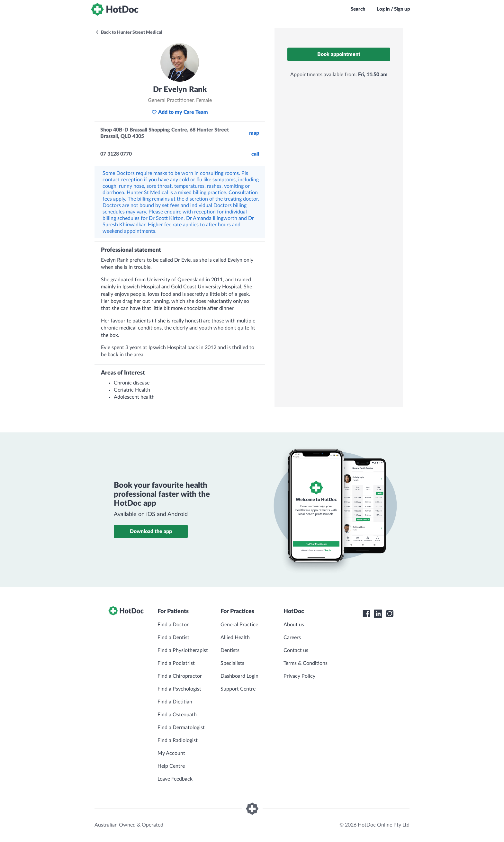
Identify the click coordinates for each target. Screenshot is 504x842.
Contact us (296, 650)
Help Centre (171, 766)
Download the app (151, 531)
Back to (129, 32)
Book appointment (339, 54)
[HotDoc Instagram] (390, 614)
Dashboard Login (239, 676)
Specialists (232, 663)
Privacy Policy (299, 676)
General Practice (239, 625)
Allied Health (235, 638)
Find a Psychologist (179, 689)
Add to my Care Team (180, 112)
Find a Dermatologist (181, 728)
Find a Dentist (173, 638)
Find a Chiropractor (180, 676)
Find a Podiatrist (176, 663)
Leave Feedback (175, 779)
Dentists (230, 650)
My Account (171, 753)
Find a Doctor (173, 625)
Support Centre (238, 689)
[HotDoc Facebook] (366, 614)
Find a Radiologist (178, 740)
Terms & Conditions (306, 663)
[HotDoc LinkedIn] (378, 614)
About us (294, 625)
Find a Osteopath (177, 715)
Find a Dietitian (175, 702)
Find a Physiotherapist (183, 650)
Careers (292, 638)
